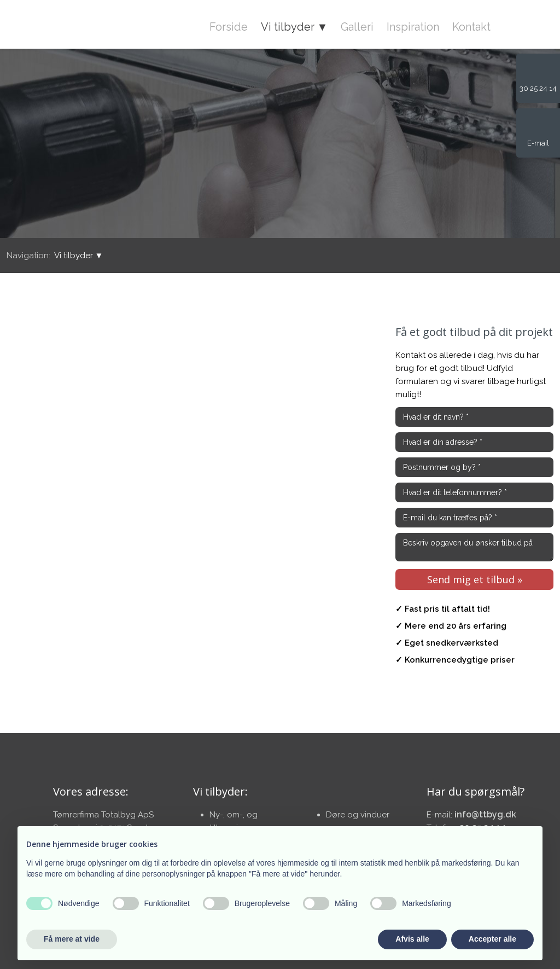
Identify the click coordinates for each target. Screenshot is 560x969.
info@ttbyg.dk (485, 814)
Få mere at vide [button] (72, 939)
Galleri (357, 27)
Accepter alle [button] (492, 939)
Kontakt (471, 27)
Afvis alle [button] (412, 939)
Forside (229, 27)
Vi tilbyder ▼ (294, 27)
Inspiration (413, 27)
